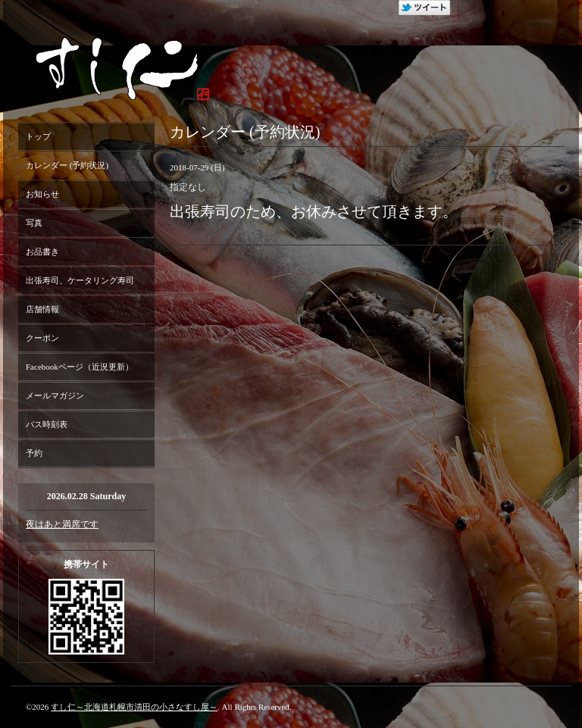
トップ (38, 136)
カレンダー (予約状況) (67, 165)
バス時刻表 (47, 424)
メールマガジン (55, 395)
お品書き (42, 252)
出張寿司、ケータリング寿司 (80, 280)
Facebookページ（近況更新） (80, 367)
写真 (34, 223)
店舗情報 (42, 309)
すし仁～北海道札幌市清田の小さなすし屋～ (134, 707)
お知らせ (42, 194)
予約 (34, 453)
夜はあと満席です (62, 524)
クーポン (42, 338)
